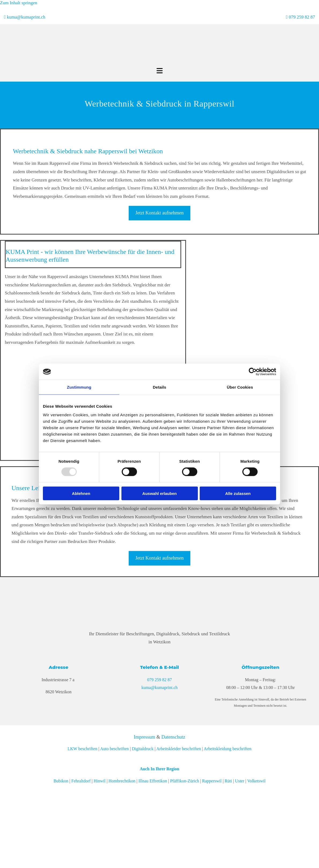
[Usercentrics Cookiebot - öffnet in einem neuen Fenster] (253, 372)
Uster (240, 781)
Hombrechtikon (122, 781)
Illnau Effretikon (153, 781)
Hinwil (99, 781)
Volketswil (256, 781)
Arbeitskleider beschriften (179, 749)
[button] (159, 213)
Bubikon (61, 781)
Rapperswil (212, 781)
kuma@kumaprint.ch (26, 17)
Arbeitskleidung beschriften (228, 749)
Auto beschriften (114, 749)
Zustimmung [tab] (79, 387)
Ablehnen (81, 493)
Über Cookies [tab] (240, 387)
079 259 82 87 (302, 17)
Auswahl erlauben (159, 493)
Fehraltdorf (81, 781)
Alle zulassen (238, 493)
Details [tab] (159, 387)
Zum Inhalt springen (19, 3)
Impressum (144, 737)
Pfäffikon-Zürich (184, 781)
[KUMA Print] (142, 64)
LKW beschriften (82, 749)
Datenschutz (173, 737)
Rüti (228, 781)
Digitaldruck (143, 749)
